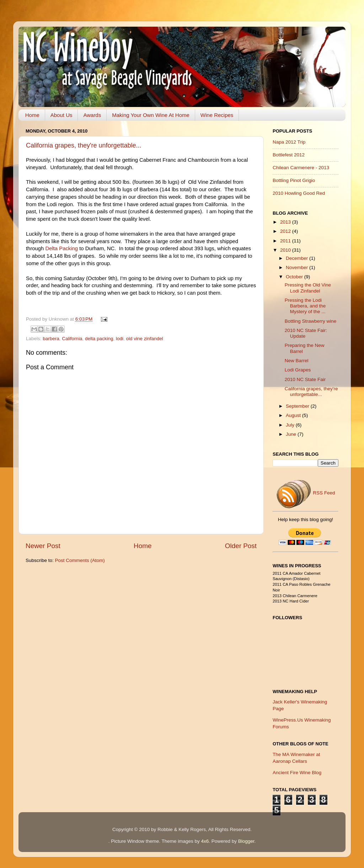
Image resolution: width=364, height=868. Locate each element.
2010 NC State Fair (305, 379)
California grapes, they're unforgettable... (84, 145)
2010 (286, 250)
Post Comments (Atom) (80, 560)
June (292, 434)
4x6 (205, 841)
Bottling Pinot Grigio (294, 180)
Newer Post (43, 546)
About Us (61, 115)
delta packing (99, 339)
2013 (286, 222)
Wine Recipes (217, 115)
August (294, 415)
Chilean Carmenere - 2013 (301, 168)
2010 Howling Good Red (299, 193)
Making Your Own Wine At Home (151, 115)
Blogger (246, 841)
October (295, 277)
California (72, 339)
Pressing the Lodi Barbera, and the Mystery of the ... (305, 306)
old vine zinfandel (145, 339)
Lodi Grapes (298, 370)
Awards (92, 115)
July (291, 425)
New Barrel (297, 361)
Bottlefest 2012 (289, 155)
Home (32, 115)
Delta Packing (61, 248)
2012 (286, 231)
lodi (120, 339)
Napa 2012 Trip (289, 142)
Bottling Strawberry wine (311, 321)
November (298, 267)
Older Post (241, 546)
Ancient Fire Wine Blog (297, 773)
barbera (51, 339)
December (298, 258)
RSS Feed (305, 493)
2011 (286, 241)
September (298, 406)
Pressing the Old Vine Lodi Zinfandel (308, 288)
